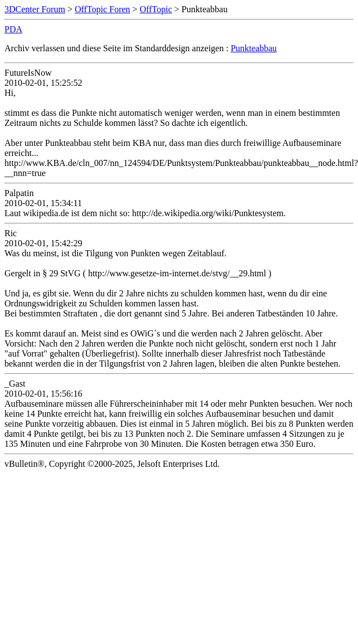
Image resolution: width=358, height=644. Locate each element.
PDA (13, 29)
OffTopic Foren (102, 9)
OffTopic (156, 9)
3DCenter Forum (35, 9)
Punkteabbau (254, 48)
